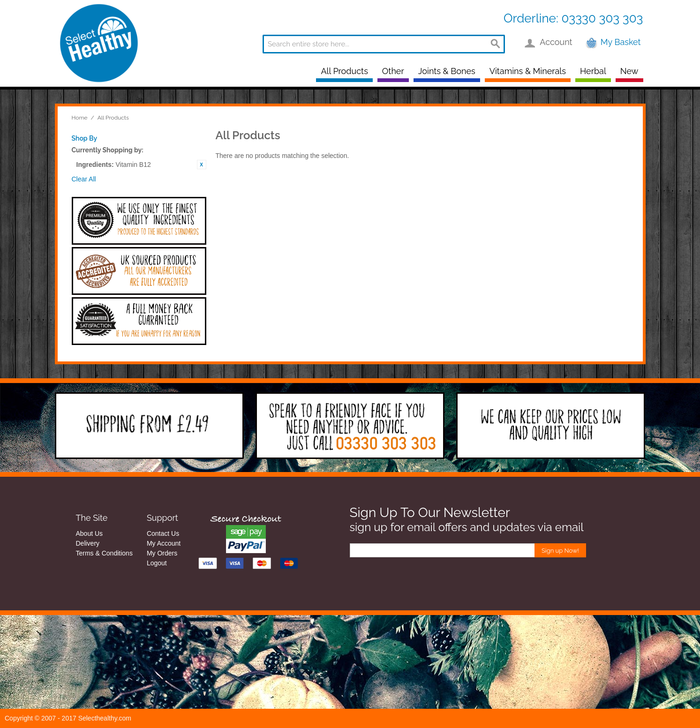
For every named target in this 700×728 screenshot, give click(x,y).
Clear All (84, 179)
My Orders (162, 553)
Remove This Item (202, 165)
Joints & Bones (447, 71)
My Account (164, 543)
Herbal (593, 71)
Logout (157, 563)
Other (393, 71)
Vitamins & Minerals (528, 71)
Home (80, 118)
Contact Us (163, 533)
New (629, 71)
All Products (344, 71)
